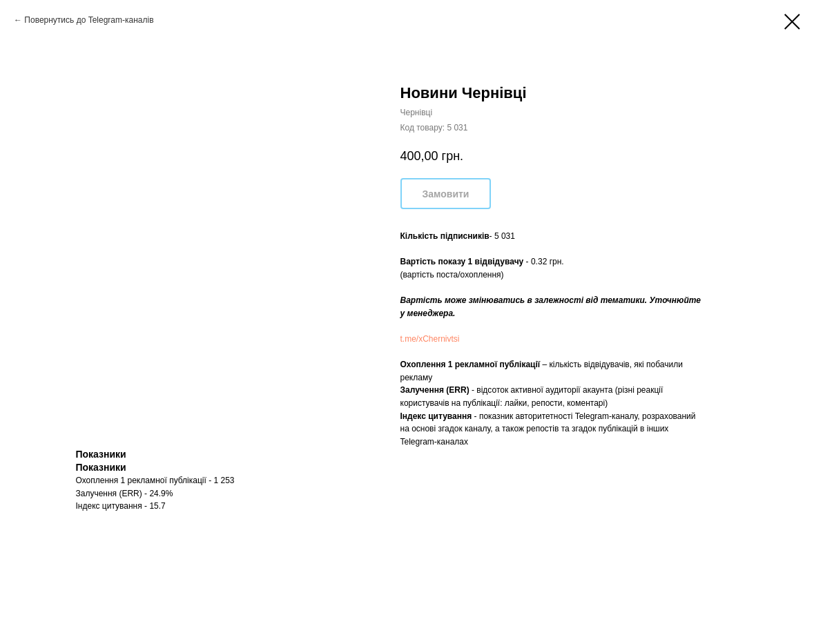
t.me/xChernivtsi (430, 339)
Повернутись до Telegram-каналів (89, 20)
